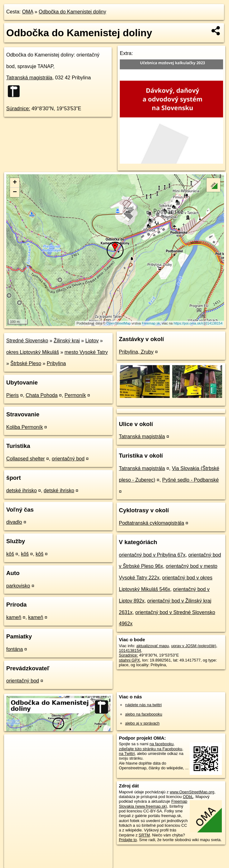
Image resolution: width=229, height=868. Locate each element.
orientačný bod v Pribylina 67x (152, 555)
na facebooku (161, 744)
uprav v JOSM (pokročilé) (194, 646)
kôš (10, 554)
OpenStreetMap (119, 323)
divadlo (14, 522)
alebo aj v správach (142, 723)
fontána (15, 649)
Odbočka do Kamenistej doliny (72, 12)
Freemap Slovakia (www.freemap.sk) (153, 804)
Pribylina (56, 363)
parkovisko (18, 586)
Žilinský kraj (67, 341)
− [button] (15, 192)
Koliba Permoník (24, 427)
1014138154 (130, 650)
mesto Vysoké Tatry (86, 352)
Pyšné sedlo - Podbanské (190, 480)
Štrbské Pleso (26, 363)
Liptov (92, 341)
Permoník (75, 395)
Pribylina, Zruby (136, 352)
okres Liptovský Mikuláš (33, 352)
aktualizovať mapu (153, 646)
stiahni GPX (129, 660)
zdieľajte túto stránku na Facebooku (151, 749)
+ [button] (15, 183)
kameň (14, 617)
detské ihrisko (22, 491)
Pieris (12, 395)
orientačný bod (68, 459)
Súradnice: (18, 109)
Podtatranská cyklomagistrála (151, 523)
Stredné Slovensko (27, 341)
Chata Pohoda (41, 395)
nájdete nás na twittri (143, 705)
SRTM (144, 835)
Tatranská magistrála (29, 78)
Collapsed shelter (26, 459)
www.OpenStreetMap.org (192, 792)
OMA (28, 12)
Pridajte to (128, 840)
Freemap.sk (151, 323)
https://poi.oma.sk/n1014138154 (198, 323)
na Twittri (127, 754)
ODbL (188, 797)
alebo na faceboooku (144, 714)
